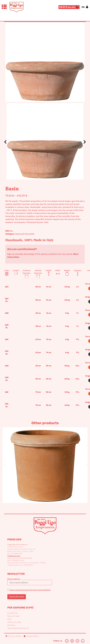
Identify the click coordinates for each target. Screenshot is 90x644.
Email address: (30, 582)
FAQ (9, 619)
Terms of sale (13, 616)
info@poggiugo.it (14, 556)
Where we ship (14, 622)
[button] (4, 464)
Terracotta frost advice (18, 628)
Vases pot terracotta (25, 234)
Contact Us (13, 613)
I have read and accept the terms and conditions (30, 590)
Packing (11, 625)
